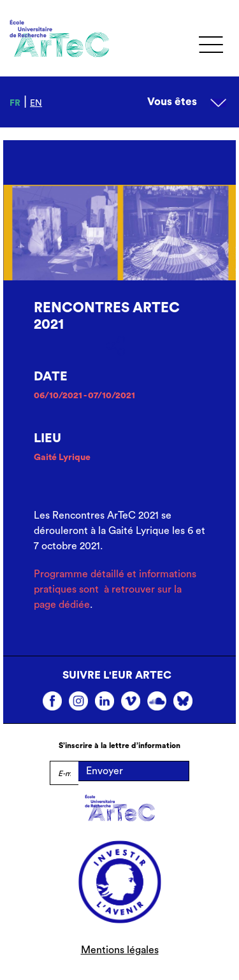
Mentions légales (120, 950)
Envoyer (105, 771)
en (36, 103)
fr (15, 103)
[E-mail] (64, 773)
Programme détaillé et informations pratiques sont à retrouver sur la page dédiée (115, 589)
